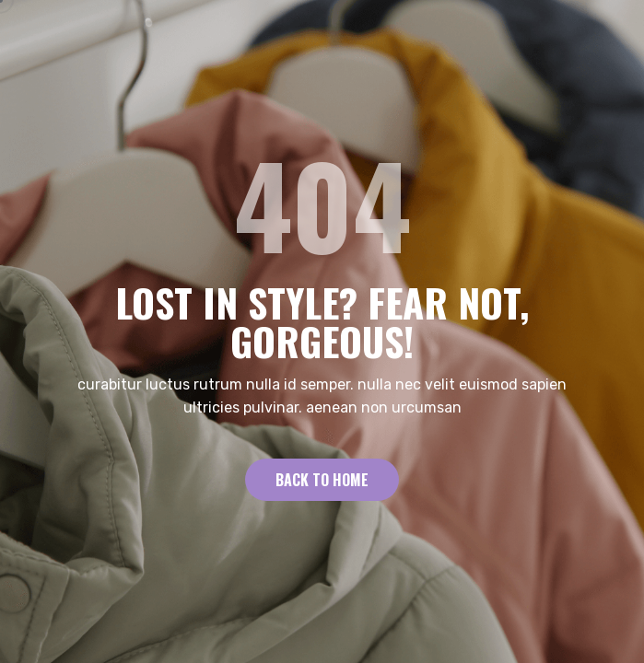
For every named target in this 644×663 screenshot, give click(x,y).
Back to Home (322, 480)
